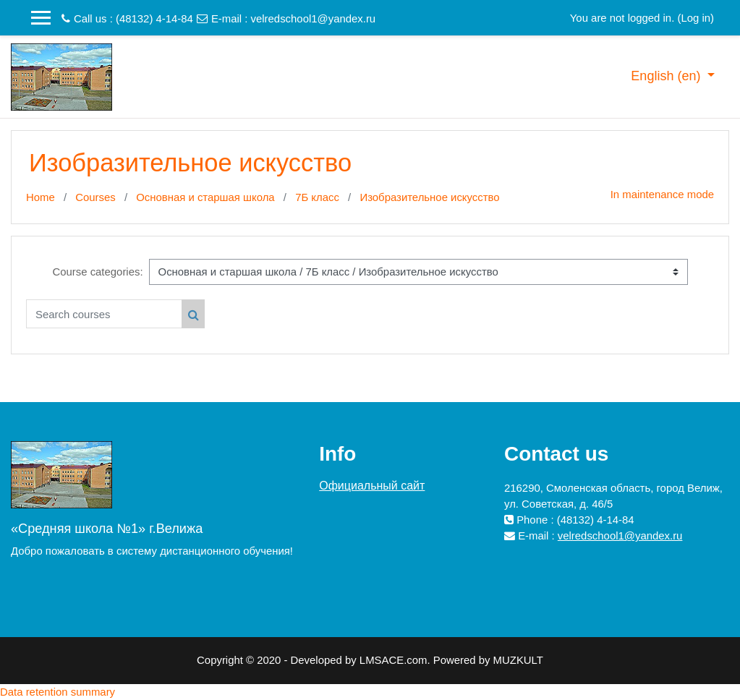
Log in (696, 18)
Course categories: (97, 272)
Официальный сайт (372, 486)
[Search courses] (104, 314)
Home (41, 197)
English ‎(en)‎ (667, 76)
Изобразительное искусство (429, 197)
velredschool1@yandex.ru (314, 18)
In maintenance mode (662, 194)
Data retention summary (58, 692)
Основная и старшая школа (205, 197)
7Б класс (317, 197)
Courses (95, 197)
